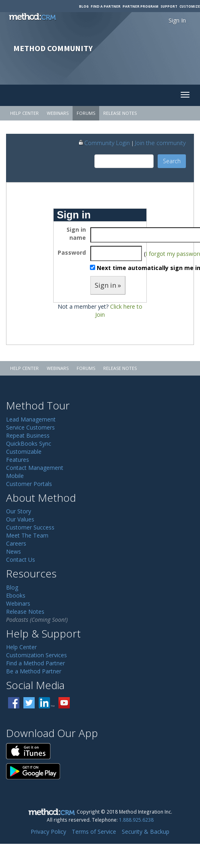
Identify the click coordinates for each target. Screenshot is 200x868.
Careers (16, 543)
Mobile (15, 476)
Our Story (19, 511)
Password (72, 252)
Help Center (24, 113)
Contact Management (35, 468)
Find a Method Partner (35, 663)
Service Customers (30, 427)
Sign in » (108, 285)
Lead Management (31, 419)
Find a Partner (106, 6)
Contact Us (21, 560)
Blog (84, 6)
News (14, 551)
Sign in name (76, 234)
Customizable (24, 452)
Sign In (177, 20)
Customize (190, 6)
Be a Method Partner (34, 671)
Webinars (58, 113)
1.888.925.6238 (136, 820)
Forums (86, 113)
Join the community (160, 143)
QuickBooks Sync (29, 443)
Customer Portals (29, 484)
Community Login (104, 143)
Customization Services (36, 655)
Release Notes (120, 113)
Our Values (20, 519)
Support (169, 6)
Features (18, 460)
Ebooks (16, 595)
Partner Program (141, 6)
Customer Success (30, 527)
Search (172, 161)
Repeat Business (28, 435)
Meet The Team (27, 535)
